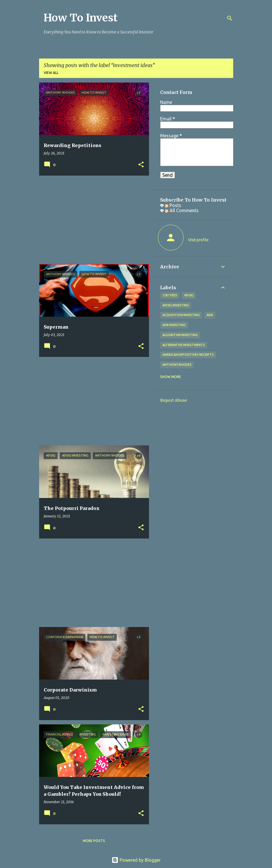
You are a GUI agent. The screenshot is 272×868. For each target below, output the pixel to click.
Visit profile (198, 240)
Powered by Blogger (136, 860)
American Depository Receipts (188, 355)
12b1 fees (170, 295)
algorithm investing (180, 335)
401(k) (189, 295)
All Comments (182, 210)
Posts (173, 205)
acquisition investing (181, 315)
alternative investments (184, 345)
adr (210, 315)
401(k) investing (176, 305)
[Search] (230, 18)
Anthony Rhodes (177, 365)
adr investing (174, 325)
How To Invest (81, 18)
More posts (94, 841)
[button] (141, 165)
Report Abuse (174, 400)
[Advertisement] (92, 220)
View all (51, 73)
